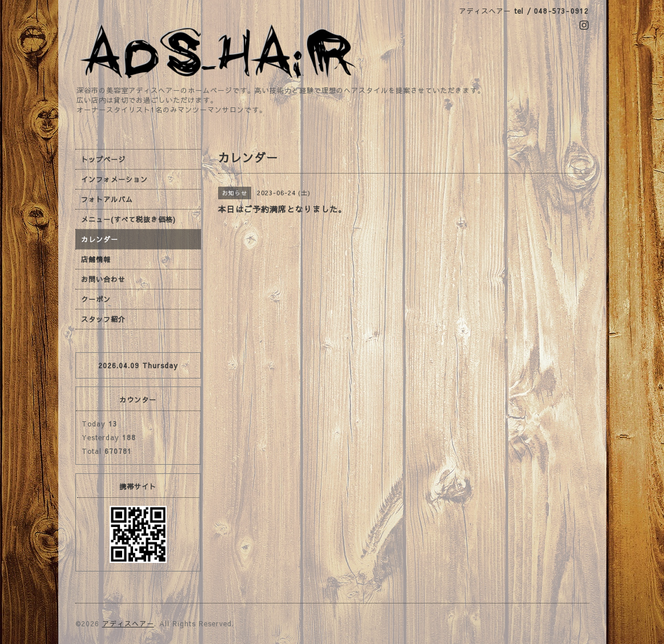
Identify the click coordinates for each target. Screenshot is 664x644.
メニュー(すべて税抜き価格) (128, 219)
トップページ (103, 159)
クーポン (96, 299)
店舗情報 (96, 259)
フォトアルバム (107, 199)
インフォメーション (114, 179)
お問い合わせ (103, 279)
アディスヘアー (128, 623)
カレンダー (100, 239)
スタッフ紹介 (103, 319)
